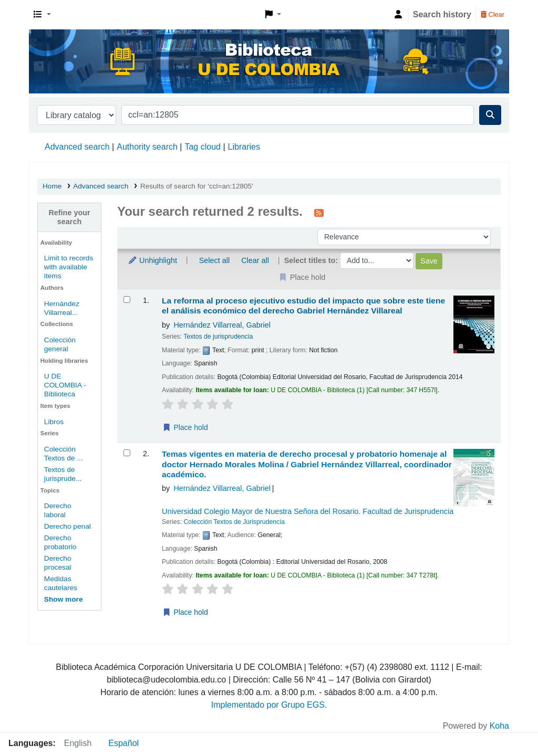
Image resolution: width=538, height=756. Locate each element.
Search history (442, 14)
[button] (42, 15)
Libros (54, 422)
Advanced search (77, 147)
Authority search (147, 147)
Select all (214, 260)
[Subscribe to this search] (319, 213)
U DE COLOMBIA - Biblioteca (65, 385)
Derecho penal (68, 526)
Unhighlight (152, 260)
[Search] (490, 115)
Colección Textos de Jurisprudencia (234, 522)
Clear (493, 14)
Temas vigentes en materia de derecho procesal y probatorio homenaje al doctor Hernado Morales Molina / (307, 464)
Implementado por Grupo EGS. (269, 705)
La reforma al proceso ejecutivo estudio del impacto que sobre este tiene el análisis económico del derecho (303, 306)
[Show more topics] (64, 599)
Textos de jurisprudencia (218, 337)
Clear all (255, 260)
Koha (499, 726)
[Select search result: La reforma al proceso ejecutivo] (127, 300)
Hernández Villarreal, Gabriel (222, 325)
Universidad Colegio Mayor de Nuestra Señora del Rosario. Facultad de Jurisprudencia (308, 511)
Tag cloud (203, 147)
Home (52, 186)
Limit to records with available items (69, 267)
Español (123, 743)
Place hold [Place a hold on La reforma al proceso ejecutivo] (185, 427)
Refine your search (69, 217)
